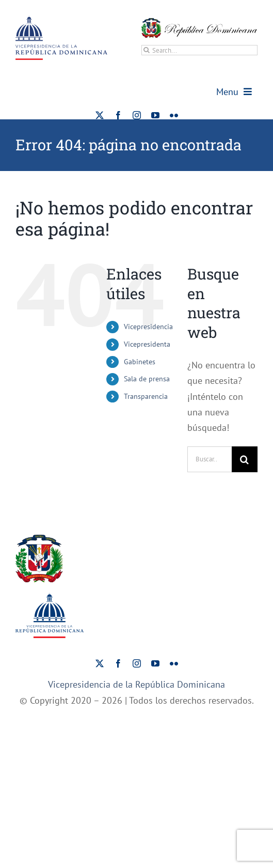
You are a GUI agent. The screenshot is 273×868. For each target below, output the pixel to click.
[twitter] (100, 115)
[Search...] (199, 50)
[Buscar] (147, 50)
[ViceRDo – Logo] (61, 20)
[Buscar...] (210, 459)
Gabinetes (140, 362)
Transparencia (146, 396)
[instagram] (137, 115)
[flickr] (174, 115)
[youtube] (155, 115)
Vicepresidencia (148, 327)
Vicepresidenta (147, 344)
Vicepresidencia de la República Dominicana (136, 684)
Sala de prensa (147, 379)
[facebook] (118, 115)
